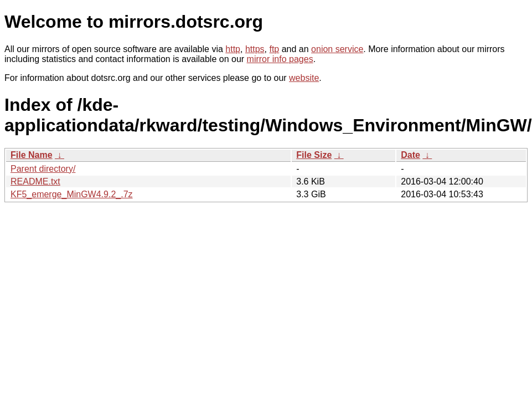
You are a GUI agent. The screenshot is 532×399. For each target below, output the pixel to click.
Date (410, 155)
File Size (314, 155)
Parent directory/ (43, 169)
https (255, 49)
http (233, 49)
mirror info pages (280, 59)
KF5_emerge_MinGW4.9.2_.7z (72, 194)
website (304, 78)
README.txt (35, 181)
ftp (274, 49)
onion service (337, 49)
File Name (32, 155)
